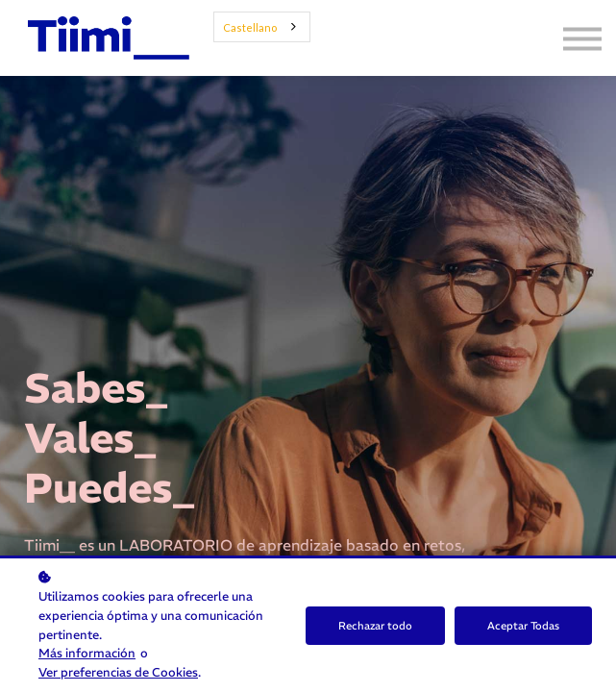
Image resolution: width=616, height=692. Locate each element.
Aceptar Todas (523, 626)
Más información (87, 653)
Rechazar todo (375, 626)
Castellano (250, 27)
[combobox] (262, 27)
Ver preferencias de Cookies (118, 672)
